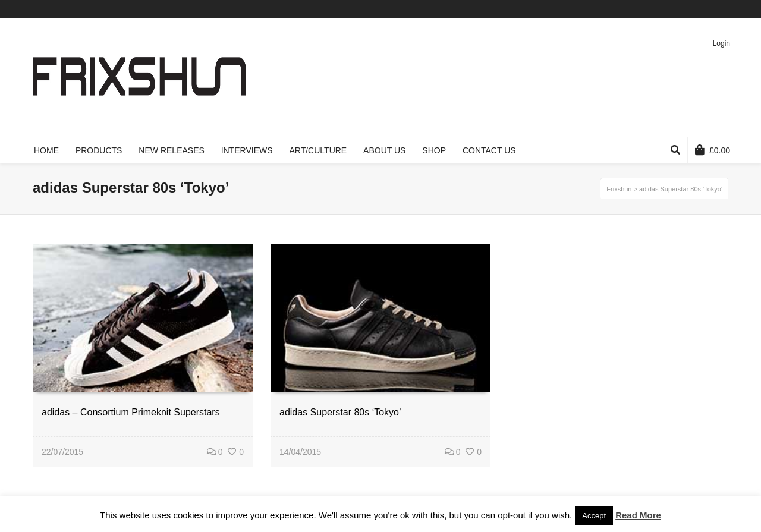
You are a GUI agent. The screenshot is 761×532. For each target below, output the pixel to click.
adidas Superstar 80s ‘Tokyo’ (340, 412)
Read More (638, 515)
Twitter (658, 9)
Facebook (675, 9)
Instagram (727, 9)
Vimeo (693, 9)
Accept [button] (594, 516)
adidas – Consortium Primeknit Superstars (131, 412)
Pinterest (710, 9)
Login (721, 43)
